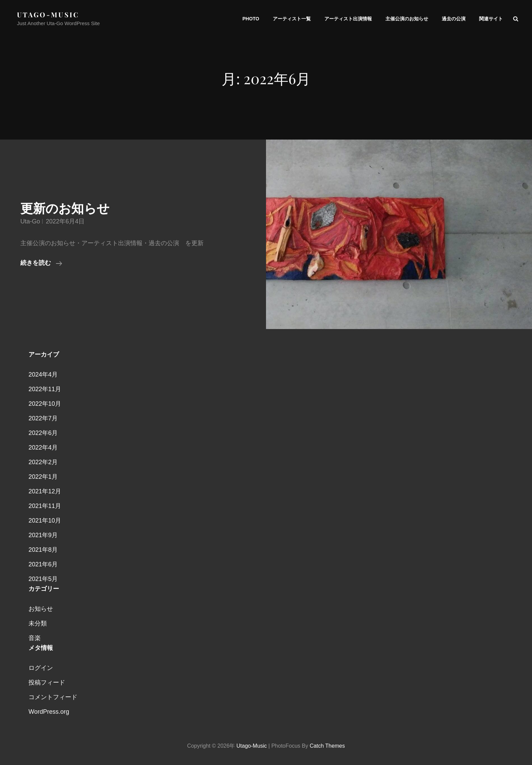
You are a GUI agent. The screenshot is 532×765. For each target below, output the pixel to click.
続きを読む (41, 263)
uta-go (30, 221)
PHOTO (251, 19)
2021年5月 (43, 579)
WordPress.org (49, 712)
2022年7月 (43, 418)
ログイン (41, 668)
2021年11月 (45, 506)
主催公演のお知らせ (407, 19)
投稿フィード (47, 682)
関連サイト (491, 19)
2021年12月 (45, 491)
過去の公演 (454, 19)
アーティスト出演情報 (348, 19)
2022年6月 (43, 433)
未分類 (38, 623)
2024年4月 (43, 375)
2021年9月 (43, 535)
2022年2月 (43, 462)
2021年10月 (45, 521)
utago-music (48, 14)
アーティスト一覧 (292, 19)
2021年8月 (43, 550)
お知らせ (41, 609)
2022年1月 (43, 477)
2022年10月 (45, 404)
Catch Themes (327, 746)
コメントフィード (53, 697)
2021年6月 (43, 564)
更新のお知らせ (65, 209)
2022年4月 (43, 448)
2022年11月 (45, 389)
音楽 (35, 638)
